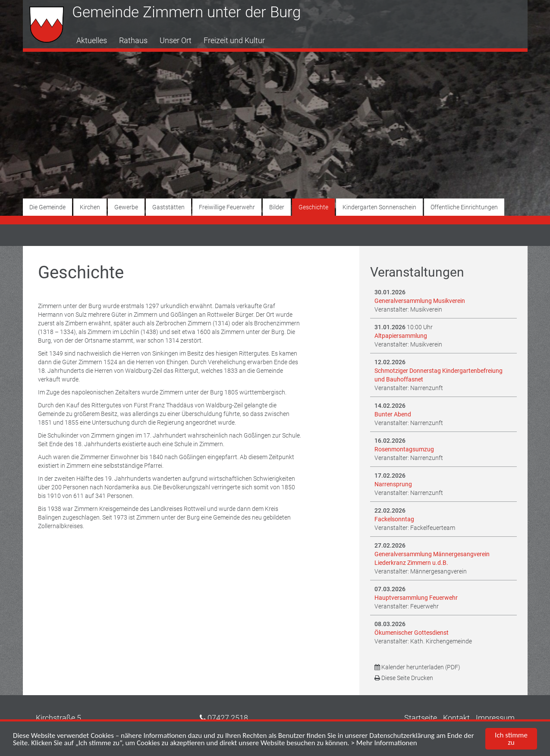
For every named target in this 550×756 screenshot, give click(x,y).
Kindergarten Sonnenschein (379, 207)
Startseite (421, 718)
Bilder (277, 207)
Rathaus (133, 40)
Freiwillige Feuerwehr (227, 207)
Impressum (495, 718)
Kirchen (90, 207)
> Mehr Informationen (384, 743)
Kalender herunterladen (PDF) (417, 667)
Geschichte (313, 207)
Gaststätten (168, 207)
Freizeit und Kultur (234, 40)
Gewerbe (126, 207)
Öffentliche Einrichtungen (464, 207)
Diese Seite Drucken (404, 678)
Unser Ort (176, 40)
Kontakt (456, 718)
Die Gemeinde (47, 207)
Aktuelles (92, 40)
